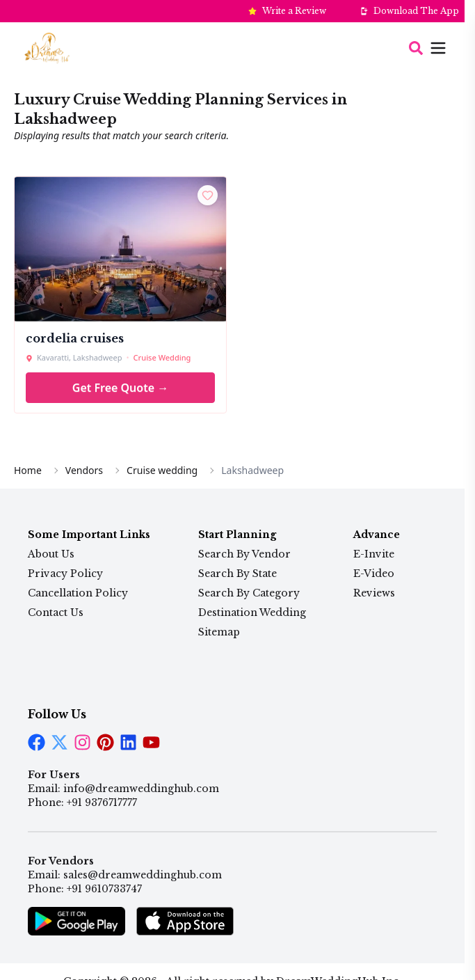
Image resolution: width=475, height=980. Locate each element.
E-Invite (374, 554)
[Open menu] (428, 48)
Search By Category (249, 593)
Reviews (374, 593)
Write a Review (294, 11)
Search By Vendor (244, 554)
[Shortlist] (208, 195)
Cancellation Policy (78, 593)
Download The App (416, 11)
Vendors (84, 470)
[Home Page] (47, 48)
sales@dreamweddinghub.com (143, 875)
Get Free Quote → (120, 388)
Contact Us (56, 612)
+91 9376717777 (102, 803)
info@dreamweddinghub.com (141, 789)
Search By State (237, 574)
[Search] (416, 48)
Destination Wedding (252, 612)
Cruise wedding (162, 470)
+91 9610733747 (104, 889)
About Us (51, 554)
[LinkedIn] (105, 742)
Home (28, 470)
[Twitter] (59, 742)
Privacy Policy (65, 574)
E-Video (374, 574)
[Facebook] (37, 742)
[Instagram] (82, 742)
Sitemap (219, 632)
